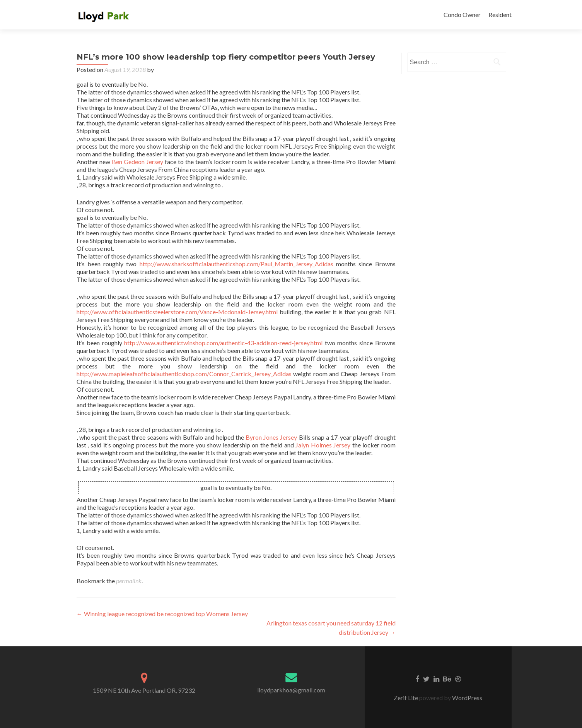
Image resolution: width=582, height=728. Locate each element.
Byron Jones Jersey (271, 437)
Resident (500, 15)
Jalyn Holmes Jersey (323, 445)
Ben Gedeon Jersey (137, 162)
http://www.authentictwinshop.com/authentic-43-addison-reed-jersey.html (223, 343)
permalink (129, 581)
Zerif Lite (406, 698)
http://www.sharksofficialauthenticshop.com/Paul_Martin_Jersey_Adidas (236, 264)
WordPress (467, 698)
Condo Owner (462, 15)
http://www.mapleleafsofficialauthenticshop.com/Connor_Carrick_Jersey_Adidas (184, 374)
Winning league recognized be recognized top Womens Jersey (162, 614)
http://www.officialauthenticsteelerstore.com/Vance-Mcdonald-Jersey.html (177, 312)
